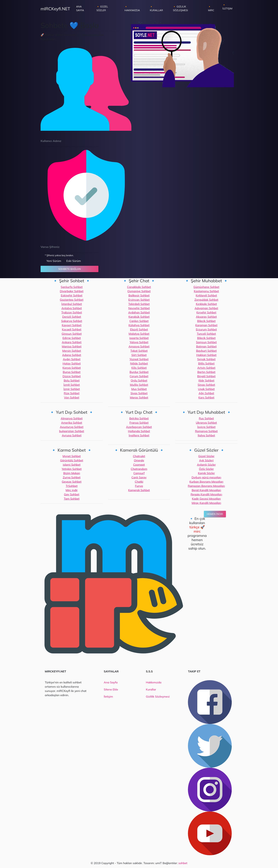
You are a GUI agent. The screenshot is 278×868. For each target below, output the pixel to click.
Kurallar (151, 689)
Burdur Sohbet (139, 372)
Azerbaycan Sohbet (139, 427)
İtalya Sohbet (206, 435)
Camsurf (139, 473)
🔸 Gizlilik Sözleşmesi (180, 8)
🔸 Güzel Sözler (102, 8)
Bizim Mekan (72, 473)
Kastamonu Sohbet (206, 291)
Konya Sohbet (72, 368)
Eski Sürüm (74, 261)
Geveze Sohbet (72, 482)
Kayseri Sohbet (72, 325)
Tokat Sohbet (139, 351)
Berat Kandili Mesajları (206, 490)
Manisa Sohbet (72, 346)
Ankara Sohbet (72, 342)
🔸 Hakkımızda (132, 8)
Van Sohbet (72, 397)
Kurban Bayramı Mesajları (206, 482)
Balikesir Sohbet (139, 295)
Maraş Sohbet (139, 397)
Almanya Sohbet (72, 418)
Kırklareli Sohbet (206, 295)
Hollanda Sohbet (139, 431)
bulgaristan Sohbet (72, 431)
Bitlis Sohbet (206, 363)
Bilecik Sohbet (206, 321)
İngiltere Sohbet (139, 435)
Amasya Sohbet (139, 346)
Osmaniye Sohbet (139, 291)
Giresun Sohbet (72, 334)
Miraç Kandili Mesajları (206, 503)
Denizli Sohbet (72, 317)
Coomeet (139, 465)
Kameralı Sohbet (139, 490)
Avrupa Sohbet (72, 435)
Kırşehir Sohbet (206, 312)
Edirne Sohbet (72, 338)
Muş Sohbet (139, 389)
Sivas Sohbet (139, 393)
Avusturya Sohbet (72, 427)
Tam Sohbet (72, 499)
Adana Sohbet (72, 355)
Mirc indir (72, 490)
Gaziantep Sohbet (72, 300)
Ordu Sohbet (139, 380)
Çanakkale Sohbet (139, 287)
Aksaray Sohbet (206, 317)
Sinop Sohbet (206, 385)
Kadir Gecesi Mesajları (206, 499)
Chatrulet (139, 456)
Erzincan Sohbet (139, 300)
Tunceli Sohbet (206, 334)
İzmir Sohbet (72, 389)
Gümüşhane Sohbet (206, 287)
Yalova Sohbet (139, 342)
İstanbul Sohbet (72, 304)
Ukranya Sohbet (206, 423)
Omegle (139, 460)
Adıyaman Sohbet (206, 308)
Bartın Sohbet (206, 372)
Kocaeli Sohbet (72, 329)
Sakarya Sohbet (72, 321)
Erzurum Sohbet (206, 329)
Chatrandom (139, 469)
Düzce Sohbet (72, 376)
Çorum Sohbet (139, 376)
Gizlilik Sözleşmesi (158, 696)
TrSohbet (72, 486)
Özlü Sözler (206, 469)
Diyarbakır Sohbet (72, 291)
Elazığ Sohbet (139, 329)
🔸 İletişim (227, 7)
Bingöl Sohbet (206, 376)
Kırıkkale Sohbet (206, 304)
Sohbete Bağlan (70, 269)
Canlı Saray (139, 477)
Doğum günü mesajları (206, 477)
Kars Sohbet (206, 397)
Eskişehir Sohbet (72, 295)
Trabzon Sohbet (72, 312)
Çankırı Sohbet (139, 321)
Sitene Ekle (111, 689)
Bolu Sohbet (72, 380)
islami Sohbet (72, 465)
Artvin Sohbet (206, 368)
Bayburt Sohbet (206, 351)
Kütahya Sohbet (139, 325)
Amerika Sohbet (72, 423)
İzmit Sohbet (72, 385)
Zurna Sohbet (72, 477)
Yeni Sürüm (54, 261)
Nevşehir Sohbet (139, 308)
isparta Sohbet (139, 338)
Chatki (139, 482)
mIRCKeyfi (55, 9)
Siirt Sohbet (139, 355)
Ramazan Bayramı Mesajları (206, 486)
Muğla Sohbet (139, 385)
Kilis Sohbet (139, 368)
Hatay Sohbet (72, 363)
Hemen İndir (215, 514)
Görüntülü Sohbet (72, 460)
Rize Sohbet (72, 393)
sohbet (183, 863)
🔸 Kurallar (156, 8)
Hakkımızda (154, 682)
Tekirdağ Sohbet (139, 304)
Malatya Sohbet (139, 334)
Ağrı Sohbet (206, 393)
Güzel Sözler (206, 456)
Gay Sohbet (72, 494)
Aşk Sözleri (206, 460)
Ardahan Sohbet (139, 312)
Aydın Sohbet (72, 359)
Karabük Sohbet (139, 317)
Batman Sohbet (206, 346)
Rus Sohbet (206, 418)
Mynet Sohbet (72, 456)
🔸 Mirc (211, 8)
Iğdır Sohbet (206, 380)
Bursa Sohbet (72, 372)
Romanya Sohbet (206, 431)
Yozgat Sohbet (139, 359)
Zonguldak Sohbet (206, 300)
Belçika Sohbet (139, 418)
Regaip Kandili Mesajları (206, 494)
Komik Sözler (206, 473)
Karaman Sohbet (206, 325)
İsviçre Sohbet (206, 427)
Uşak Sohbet (206, 389)
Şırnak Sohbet (206, 359)
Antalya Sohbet (72, 308)
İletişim (108, 696)
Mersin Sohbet (72, 351)
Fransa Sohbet (139, 423)
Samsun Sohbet (206, 342)
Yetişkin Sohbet (72, 469)
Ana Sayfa (84, 8)
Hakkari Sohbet (206, 355)
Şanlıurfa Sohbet (72, 287)
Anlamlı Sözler (206, 465)
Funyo (139, 486)
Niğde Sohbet (139, 363)
